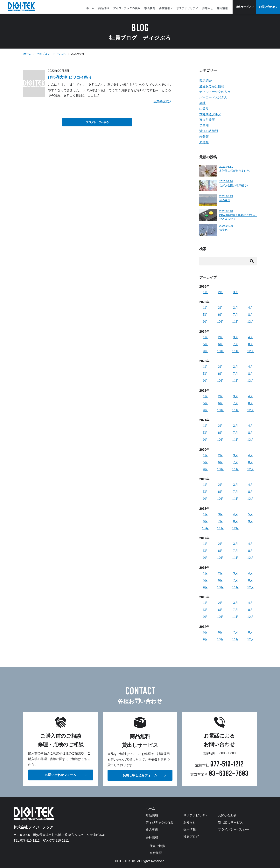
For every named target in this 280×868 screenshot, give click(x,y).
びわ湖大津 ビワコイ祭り (70, 77)
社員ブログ (191, 837)
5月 (205, 315)
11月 (235, 322)
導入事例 (150, 8)
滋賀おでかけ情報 (212, 86)
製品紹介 (206, 81)
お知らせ (207, 8)
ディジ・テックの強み (127, 8)
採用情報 (222, 8)
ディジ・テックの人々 (215, 92)
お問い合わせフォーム (61, 775)
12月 (251, 322)
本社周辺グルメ (210, 114)
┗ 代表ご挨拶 (155, 846)
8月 (251, 315)
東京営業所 (207, 120)
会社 (202, 103)
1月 (205, 292)
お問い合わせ (268, 7)
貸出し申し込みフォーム (140, 775)
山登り (204, 109)
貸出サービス (244, 7)
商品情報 (104, 8)
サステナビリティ (187, 8)
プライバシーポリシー (234, 830)
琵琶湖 (204, 125)
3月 (236, 292)
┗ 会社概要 (154, 853)
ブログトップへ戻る (97, 122)
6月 (220, 315)
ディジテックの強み (160, 823)
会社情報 (166, 8)
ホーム (90, 8)
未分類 (204, 137)
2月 (220, 292)
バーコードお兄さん (213, 97)
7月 (236, 315)
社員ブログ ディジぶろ (51, 54)
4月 (251, 308)
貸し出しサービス (230, 823)
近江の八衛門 (209, 131)
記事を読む (162, 101)
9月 (205, 322)
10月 (220, 322)
